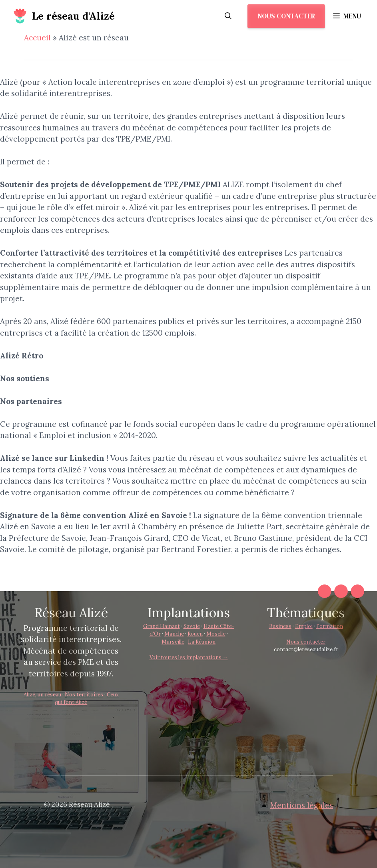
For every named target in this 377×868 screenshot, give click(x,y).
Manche (174, 634)
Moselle (216, 634)
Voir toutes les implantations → (189, 657)
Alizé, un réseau (42, 695)
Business (280, 626)
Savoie (192, 626)
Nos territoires (84, 695)
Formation (330, 626)
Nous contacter (286, 16)
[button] (228, 16)
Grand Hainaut (162, 626)
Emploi (304, 626)
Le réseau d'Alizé (73, 16)
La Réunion (202, 642)
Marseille (173, 642)
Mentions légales (302, 805)
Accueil (37, 38)
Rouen (195, 634)
